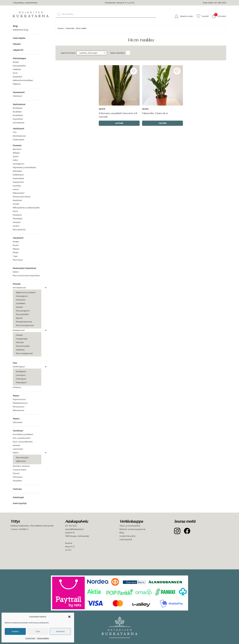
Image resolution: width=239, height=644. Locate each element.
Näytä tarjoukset (118, 53)
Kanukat (19, 307)
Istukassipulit (19, 140)
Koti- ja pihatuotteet (22, 438)
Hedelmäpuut (19, 367)
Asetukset (60, 631)
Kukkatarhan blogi (21, 30)
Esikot (15, 160)
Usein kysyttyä (20, 503)
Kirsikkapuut (21, 371)
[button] (69, 617)
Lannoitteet (18, 449)
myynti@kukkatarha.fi (74, 529)
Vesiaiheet (17, 481)
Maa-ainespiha (22, 458)
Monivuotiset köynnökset (24, 268)
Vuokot (16, 226)
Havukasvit (18, 238)
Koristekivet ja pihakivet (23, 434)
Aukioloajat (18, 497)
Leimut (16, 189)
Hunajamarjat (22, 339)
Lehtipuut (17, 387)
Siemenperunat (19, 136)
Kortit (15, 73)
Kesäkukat (17, 112)
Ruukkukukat (19, 104)
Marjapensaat (19, 330)
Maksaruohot (19, 193)
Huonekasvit (19, 92)
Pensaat (17, 284)
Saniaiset (17, 222)
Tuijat (15, 256)
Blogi (15, 26)
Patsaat (16, 473)
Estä (38, 631)
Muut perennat (19, 230)
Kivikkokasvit (18, 175)
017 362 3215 (71, 526)
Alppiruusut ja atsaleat (26, 292)
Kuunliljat (17, 186)
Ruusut (16, 396)
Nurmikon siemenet (21, 466)
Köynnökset (18, 119)
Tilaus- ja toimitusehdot (130, 526)
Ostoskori (220, 16)
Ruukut (16, 419)
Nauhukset (17, 200)
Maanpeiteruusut (20, 403)
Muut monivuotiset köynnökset (26, 276)
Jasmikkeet (21, 303)
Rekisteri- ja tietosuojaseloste (133, 529)
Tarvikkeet (18, 431)
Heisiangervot (22, 296)
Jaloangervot (19, 164)
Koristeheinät (19, 123)
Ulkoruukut (18, 422)
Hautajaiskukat (19, 66)
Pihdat (16, 253)
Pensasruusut (19, 407)
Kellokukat (17, 171)
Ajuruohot (17, 149)
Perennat (17, 146)
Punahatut (17, 215)
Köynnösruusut (19, 399)
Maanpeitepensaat (24, 322)
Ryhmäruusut (19, 410)
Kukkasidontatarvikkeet (23, 80)
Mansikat (20, 342)
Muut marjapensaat (24, 353)
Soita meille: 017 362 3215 (214, 3)
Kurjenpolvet (18, 182)
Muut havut (18, 260)
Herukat (19, 335)
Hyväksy (15, 631)
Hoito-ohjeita (19, 38)
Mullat (16, 453)
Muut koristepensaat (25, 325)
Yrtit (15, 132)
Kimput (16, 62)
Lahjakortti (18, 50)
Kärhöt (16, 272)
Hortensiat (21, 300)
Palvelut (17, 44)
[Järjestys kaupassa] (92, 53)
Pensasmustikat (23, 346)
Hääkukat (17, 69)
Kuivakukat (17, 77)
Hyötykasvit (18, 129)
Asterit (16, 156)
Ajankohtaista (31, 3)
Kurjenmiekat (18, 178)
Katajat (16, 242)
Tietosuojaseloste (43, 638)
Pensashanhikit (22, 314)
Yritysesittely (18, 3)
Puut (15, 363)
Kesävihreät (18, 115)
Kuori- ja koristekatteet (23, 442)
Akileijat (16, 153)
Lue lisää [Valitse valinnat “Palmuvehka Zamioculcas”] (162, 123)
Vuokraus (17, 489)
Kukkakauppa (19, 58)
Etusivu (61, 28)
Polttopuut (18, 477)
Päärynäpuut (21, 382)
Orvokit (16, 204)
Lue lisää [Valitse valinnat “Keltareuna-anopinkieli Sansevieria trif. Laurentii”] (119, 123)
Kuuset (16, 245)
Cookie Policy (30, 638)
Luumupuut (21, 375)
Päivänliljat (18, 219)
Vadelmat (20, 350)
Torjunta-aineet (20, 470)
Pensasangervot (23, 311)
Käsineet (17, 445)
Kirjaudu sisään (186, 16)
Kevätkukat (18, 108)
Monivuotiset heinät (22, 197)
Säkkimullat (21, 461)
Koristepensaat (19, 288)
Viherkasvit (18, 96)
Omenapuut (21, 379)
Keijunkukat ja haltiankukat (24, 167)
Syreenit (19, 318)
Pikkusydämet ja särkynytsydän (26, 208)
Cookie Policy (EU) (127, 536)
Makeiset (17, 84)
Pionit (15, 211)
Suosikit (205, 16)
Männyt (16, 249)
